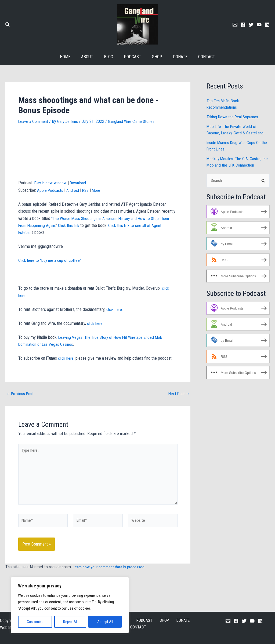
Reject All (70, 622)
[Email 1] (235, 25)
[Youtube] (259, 25)
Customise (35, 622)
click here (95, 323)
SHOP (151, 621)
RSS (87, 190)
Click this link (70, 225)
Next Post (179, 394)
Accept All (105, 622)
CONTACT (187, 621)
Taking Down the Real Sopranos (233, 117)
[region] (70, 605)
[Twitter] (251, 25)
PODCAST (133, 621)
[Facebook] (243, 25)
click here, (67, 358)
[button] (8, 25)
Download (79, 183)
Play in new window (51, 183)
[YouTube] (252, 621)
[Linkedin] (267, 25)
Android (74, 190)
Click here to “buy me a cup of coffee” (50, 260)
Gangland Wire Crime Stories (133, 121)
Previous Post (21, 394)
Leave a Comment (34, 121)
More (98, 190)
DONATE (167, 621)
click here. (115, 309)
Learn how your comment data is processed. (110, 570)
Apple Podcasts (50, 190)
